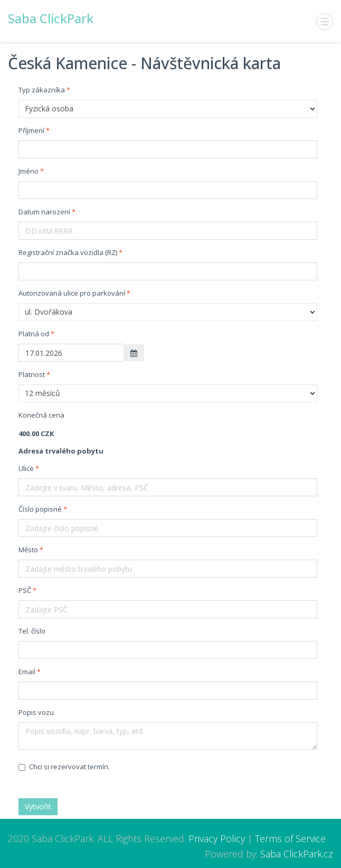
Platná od (34, 334)
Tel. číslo (32, 631)
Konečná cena (41, 415)
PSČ (25, 590)
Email (27, 672)
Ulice (26, 468)
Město (28, 550)
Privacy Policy (217, 838)
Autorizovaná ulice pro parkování (72, 293)
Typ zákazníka (42, 90)
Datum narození (44, 212)
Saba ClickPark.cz (297, 854)
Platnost (32, 374)
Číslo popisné (40, 509)
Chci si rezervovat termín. (64, 767)
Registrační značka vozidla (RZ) (68, 252)
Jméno (29, 171)
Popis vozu (36, 712)
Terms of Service (290, 838)
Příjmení (31, 130)
